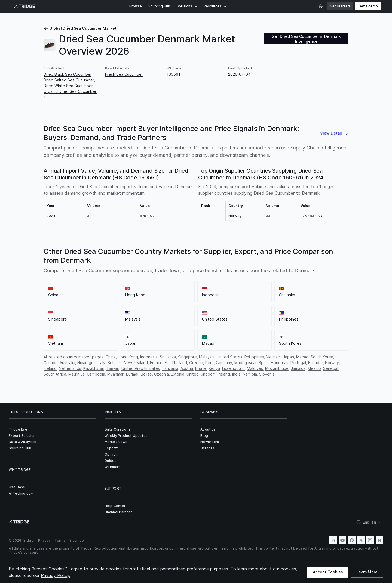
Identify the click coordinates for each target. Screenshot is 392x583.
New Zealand (136, 363)
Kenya (214, 368)
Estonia (178, 374)
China (111, 357)
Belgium (115, 363)
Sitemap (77, 540)
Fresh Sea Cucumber (124, 74)
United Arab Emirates (141, 368)
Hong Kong (128, 357)
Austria (187, 368)
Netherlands (70, 368)
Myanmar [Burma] (123, 374)
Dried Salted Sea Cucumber (69, 80)
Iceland (50, 368)
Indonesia (149, 357)
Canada (50, 363)
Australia (67, 363)
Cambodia (96, 374)
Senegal (331, 368)
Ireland (224, 374)
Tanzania (170, 368)
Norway (332, 363)
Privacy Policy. (56, 575)
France (156, 363)
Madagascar (245, 363)
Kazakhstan (94, 368)
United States (229, 357)
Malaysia (207, 357)
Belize (146, 374)
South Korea (322, 357)
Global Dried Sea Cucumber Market (80, 28)
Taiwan (113, 368)
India (236, 374)
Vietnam (273, 357)
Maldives (255, 368)
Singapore (187, 357)
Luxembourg (233, 368)
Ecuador (316, 363)
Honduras (280, 363)
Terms (60, 540)
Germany (224, 363)
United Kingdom (201, 374)
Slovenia (267, 374)
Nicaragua (86, 363)
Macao (302, 357)
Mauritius (76, 374)
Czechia (161, 374)
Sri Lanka (168, 357)
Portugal (298, 363)
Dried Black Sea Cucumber (68, 74)
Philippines (254, 357)
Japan (288, 357)
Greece (196, 363)
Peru (209, 363)
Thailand (179, 363)
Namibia (250, 374)
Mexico (314, 368)
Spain (264, 363)
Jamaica (298, 368)
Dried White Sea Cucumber (68, 86)
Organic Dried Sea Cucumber (70, 91)
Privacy (44, 540)
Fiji (167, 363)
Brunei (201, 368)
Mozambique (277, 368)
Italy (102, 363)
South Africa (55, 374)
